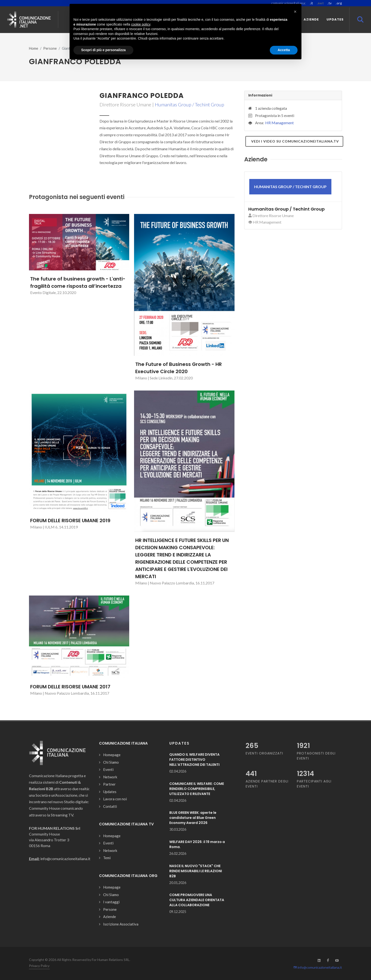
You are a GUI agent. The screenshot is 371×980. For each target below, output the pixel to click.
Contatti (110, 806)
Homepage (112, 755)
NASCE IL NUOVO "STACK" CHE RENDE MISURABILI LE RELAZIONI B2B (196, 871)
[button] (295, 12)
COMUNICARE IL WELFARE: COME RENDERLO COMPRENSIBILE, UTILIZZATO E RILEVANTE (197, 789)
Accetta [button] (284, 50)
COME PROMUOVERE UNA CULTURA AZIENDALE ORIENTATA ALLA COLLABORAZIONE (197, 900)
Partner (109, 784)
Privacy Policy (39, 966)
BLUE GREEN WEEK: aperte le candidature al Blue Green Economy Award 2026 (193, 818)
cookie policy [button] (141, 24)
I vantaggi (111, 902)
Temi (107, 858)
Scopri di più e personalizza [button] (103, 50)
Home (34, 48)
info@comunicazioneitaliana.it (318, 967)
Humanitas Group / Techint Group (189, 104)
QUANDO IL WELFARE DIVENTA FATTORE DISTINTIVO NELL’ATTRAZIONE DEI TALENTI (194, 760)
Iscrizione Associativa (121, 924)
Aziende (110, 917)
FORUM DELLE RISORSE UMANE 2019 (70, 521)
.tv (330, 3)
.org (339, 3)
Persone (50, 48)
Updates (110, 792)
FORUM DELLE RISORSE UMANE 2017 (70, 687)
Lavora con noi (115, 799)
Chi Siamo (111, 762)
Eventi (108, 769)
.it (311, 3)
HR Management (279, 123)
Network (110, 777)
